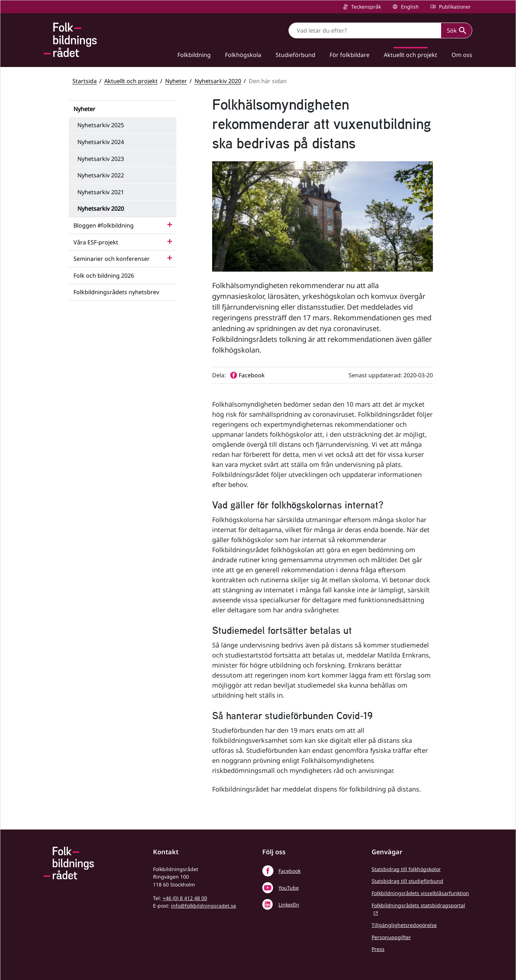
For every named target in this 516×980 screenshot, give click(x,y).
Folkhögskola (243, 55)
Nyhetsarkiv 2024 (101, 142)
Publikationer (454, 7)
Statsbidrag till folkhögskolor (406, 869)
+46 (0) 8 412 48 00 (185, 898)
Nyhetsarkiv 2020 (218, 81)
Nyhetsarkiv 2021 (101, 192)
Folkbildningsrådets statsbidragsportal (418, 905)
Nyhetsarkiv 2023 (101, 159)
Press (378, 949)
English (409, 7)
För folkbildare (350, 55)
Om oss (462, 55)
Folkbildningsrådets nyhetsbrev (116, 292)
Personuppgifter (391, 937)
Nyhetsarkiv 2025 (101, 125)
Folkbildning (194, 55)
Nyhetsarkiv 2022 (101, 175)
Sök (457, 30)
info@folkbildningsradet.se (204, 906)
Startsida (85, 81)
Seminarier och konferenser (112, 259)
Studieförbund (295, 55)
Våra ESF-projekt (96, 242)
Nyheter (176, 81)
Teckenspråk (365, 7)
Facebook (290, 871)
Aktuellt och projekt (410, 55)
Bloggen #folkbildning (104, 225)
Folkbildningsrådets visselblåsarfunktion (420, 893)
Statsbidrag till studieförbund (407, 881)
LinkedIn (289, 905)
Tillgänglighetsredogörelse (404, 925)
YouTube (289, 888)
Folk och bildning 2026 (104, 276)
